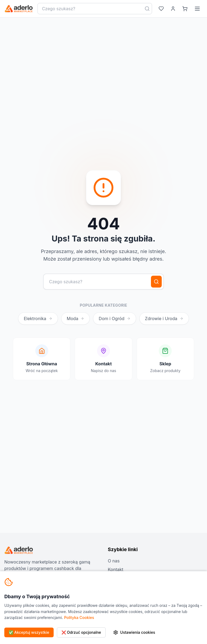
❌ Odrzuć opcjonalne (81, 632)
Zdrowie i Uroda (164, 318)
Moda (76, 318)
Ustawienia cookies (134, 632)
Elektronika (38, 318)
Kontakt (115, 569)
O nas (114, 561)
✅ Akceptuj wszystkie (29, 632)
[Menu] (197, 9)
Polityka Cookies (79, 617)
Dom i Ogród (114, 318)
